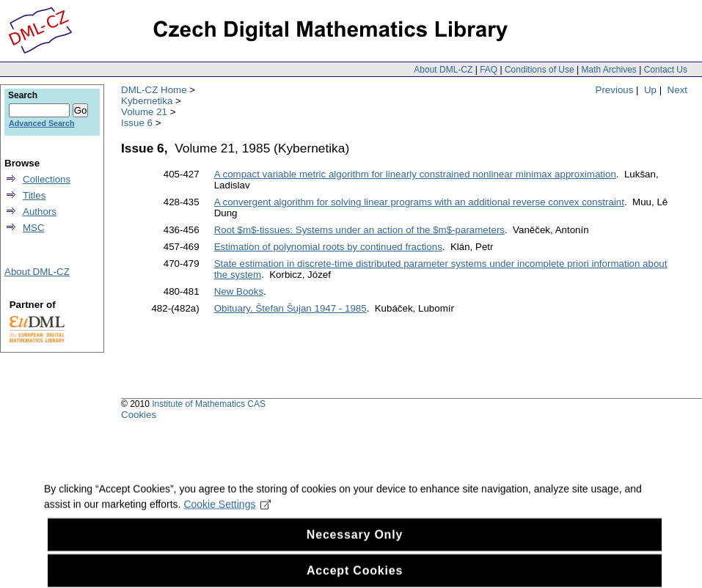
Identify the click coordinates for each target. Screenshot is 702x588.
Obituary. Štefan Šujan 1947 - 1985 (290, 308)
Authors (40, 212)
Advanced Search (41, 123)
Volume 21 (144, 112)
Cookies (139, 415)
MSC (34, 228)
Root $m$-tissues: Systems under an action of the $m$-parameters (359, 230)
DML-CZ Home (154, 90)
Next (677, 90)
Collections (47, 179)
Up (650, 90)
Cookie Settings (227, 513)
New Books (239, 291)
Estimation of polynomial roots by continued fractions (328, 247)
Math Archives (608, 70)
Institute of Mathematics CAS (209, 404)
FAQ (489, 70)
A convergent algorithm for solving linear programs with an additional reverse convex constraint (419, 202)
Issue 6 (137, 123)
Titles (34, 195)
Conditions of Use (540, 70)
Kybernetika (147, 101)
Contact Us (666, 70)
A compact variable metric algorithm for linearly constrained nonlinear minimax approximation (415, 174)
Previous (615, 90)
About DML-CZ (443, 70)
